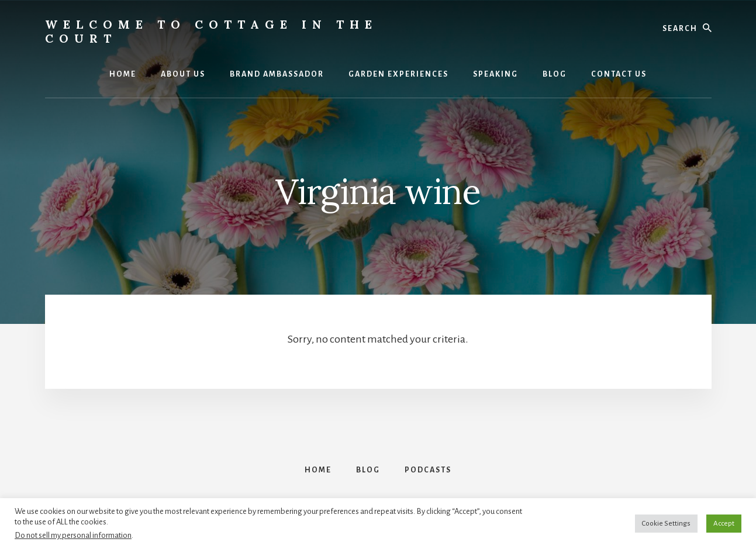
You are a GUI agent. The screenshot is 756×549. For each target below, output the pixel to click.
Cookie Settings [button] (666, 524)
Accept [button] (724, 524)
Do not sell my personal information (73, 535)
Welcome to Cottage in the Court (211, 31)
